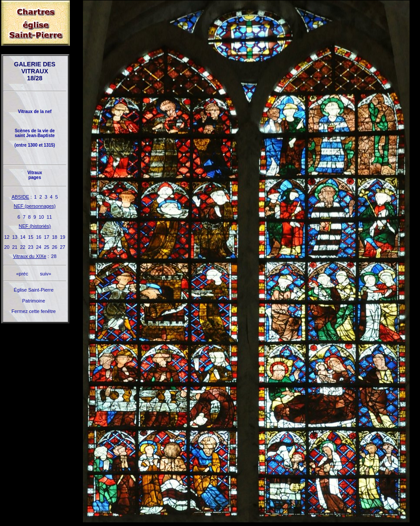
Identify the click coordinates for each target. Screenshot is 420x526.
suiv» (45, 274)
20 (7, 247)
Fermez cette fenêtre (34, 311)
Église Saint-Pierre (33, 290)
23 (31, 247)
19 (62, 237)
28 (54, 256)
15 (31, 237)
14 (23, 237)
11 (49, 217)
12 (7, 237)
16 (39, 237)
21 (15, 247)
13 (15, 237)
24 (39, 247)
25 (47, 247)
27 (62, 247)
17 (47, 237)
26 (55, 247)
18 (55, 237)
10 (41, 217)
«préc (22, 274)
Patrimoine (34, 301)
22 (23, 247)
